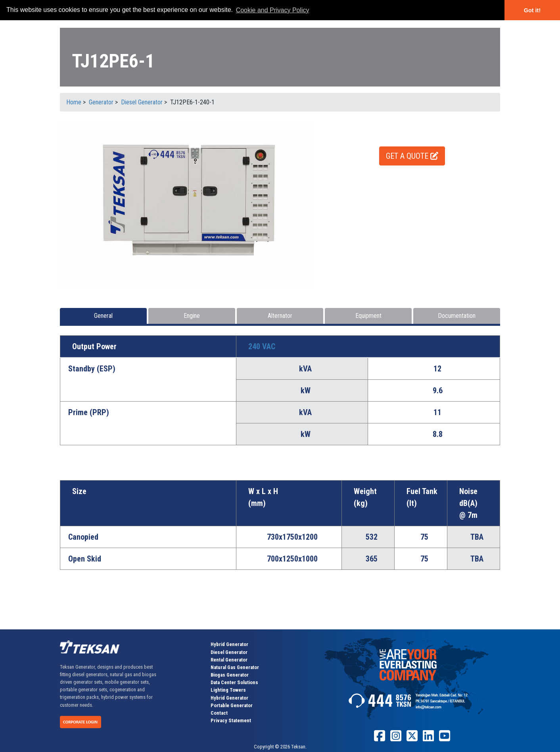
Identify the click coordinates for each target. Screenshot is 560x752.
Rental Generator (229, 660)
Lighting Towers (228, 690)
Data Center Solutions (234, 682)
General (103, 316)
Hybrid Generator (229, 644)
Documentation (457, 316)
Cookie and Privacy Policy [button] (273, 10)
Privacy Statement (231, 720)
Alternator (280, 316)
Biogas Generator (230, 675)
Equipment (368, 316)
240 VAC (262, 346)
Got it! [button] (532, 10)
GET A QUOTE (412, 156)
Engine (192, 316)
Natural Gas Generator (235, 667)
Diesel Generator (229, 652)
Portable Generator (232, 705)
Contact (219, 713)
